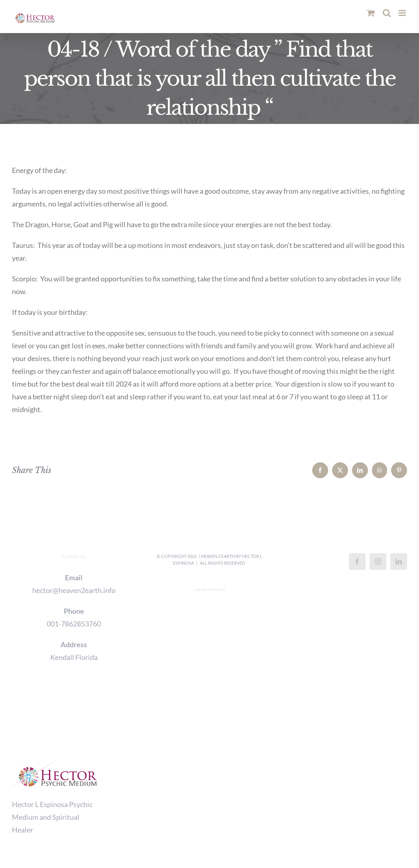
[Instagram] (378, 562)
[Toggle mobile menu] (403, 13)
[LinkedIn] (399, 562)
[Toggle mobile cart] (371, 13)
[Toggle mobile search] (387, 13)
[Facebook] (357, 562)
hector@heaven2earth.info (74, 590)
